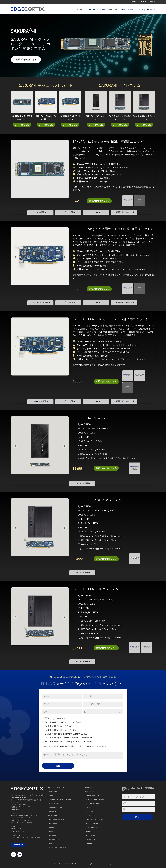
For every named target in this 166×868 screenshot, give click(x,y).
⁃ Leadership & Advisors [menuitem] (94, 820)
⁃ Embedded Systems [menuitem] (56, 820)
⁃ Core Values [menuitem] (90, 816)
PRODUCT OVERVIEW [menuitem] (56, 787)
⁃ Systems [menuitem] (52, 811)
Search (152, 2)
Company (141, 10)
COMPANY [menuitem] (89, 807)
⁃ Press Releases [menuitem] (91, 828)
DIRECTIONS (15, 809)
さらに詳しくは (22, 125)
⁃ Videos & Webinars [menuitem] (93, 795)
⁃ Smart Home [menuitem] (53, 840)
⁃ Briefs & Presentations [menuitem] (94, 799)
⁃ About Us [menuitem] (89, 811)
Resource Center (128, 10)
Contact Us (142, 2)
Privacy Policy (91, 864)
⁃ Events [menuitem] (88, 832)
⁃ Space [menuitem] (51, 844)
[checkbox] (83, 732)
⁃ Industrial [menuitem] (52, 828)
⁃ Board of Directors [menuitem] (93, 824)
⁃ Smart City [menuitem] (53, 836)
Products (81, 10)
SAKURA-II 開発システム (120, 85)
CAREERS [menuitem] (88, 844)
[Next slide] (65, 170)
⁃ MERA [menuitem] (51, 795)
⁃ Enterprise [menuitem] (52, 824)
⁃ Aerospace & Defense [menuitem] (57, 848)
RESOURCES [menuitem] (89, 791)
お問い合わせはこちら (26, 60)
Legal (111, 864)
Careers (134, 2)
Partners (101, 10)
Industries (91, 10)
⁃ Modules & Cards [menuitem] (55, 807)
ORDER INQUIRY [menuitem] (54, 803)
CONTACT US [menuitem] (90, 840)
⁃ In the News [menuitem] (90, 836)
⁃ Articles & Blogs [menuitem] (92, 803)
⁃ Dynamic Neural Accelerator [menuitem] (59, 799)
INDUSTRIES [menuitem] (52, 816)
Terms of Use (102, 864)
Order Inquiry (113, 10)
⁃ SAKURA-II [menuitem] (52, 791)
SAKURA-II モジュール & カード (46, 85)
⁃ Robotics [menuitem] (52, 832)
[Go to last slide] (15, 170)
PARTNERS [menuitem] (89, 787)
